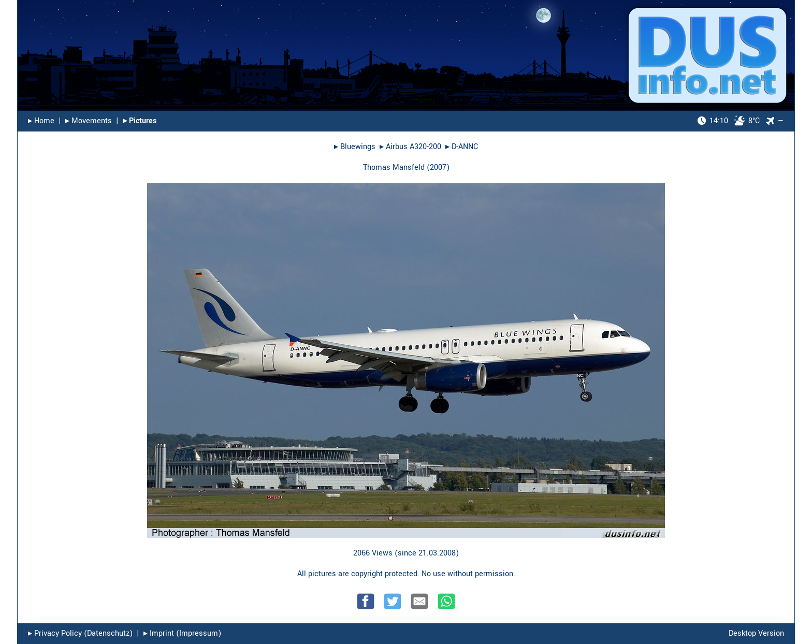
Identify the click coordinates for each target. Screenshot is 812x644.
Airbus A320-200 (414, 147)
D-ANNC (465, 147)
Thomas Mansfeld (394, 167)
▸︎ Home (41, 121)
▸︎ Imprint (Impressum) (182, 633)
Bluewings (358, 147)
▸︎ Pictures (140, 121)
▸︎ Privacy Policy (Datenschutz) (80, 633)
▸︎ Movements (89, 121)
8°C (729, 121)
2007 (438, 167)
